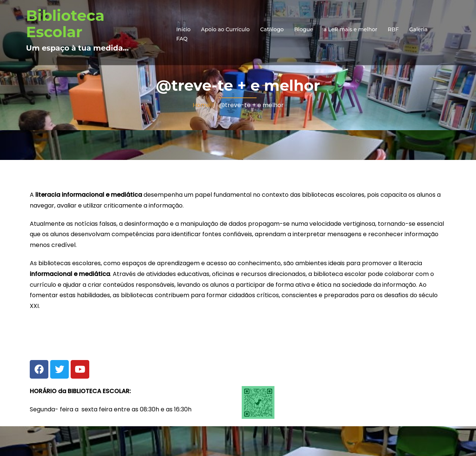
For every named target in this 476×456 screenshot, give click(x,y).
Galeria (418, 29)
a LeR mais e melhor (350, 29)
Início (183, 29)
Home (201, 105)
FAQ (182, 39)
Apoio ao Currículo (225, 29)
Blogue (304, 29)
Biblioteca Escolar (65, 24)
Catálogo (272, 29)
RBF (393, 29)
